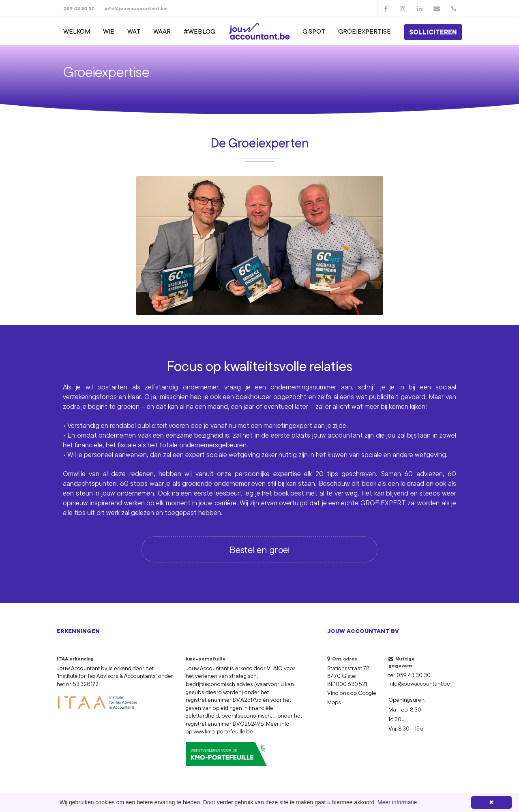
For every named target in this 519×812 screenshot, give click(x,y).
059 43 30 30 (79, 8)
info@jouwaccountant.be (136, 8)
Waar (162, 31)
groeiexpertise (365, 31)
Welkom (77, 31)
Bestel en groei (259, 549)
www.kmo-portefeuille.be (223, 731)
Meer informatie (397, 802)
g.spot (314, 31)
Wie (109, 31)
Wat (134, 31)
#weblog (199, 31)
